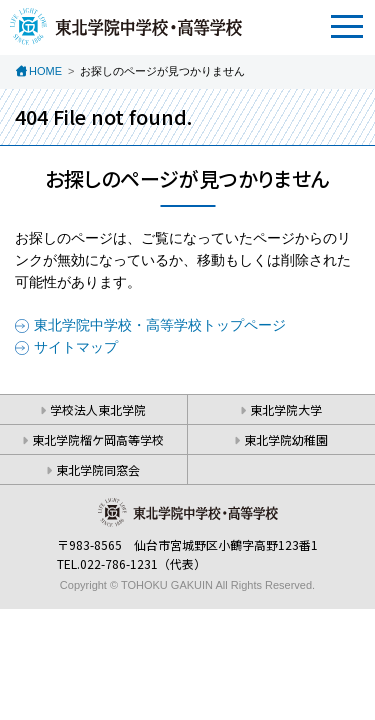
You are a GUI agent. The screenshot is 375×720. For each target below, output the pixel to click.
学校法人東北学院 (98, 409)
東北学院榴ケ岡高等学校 (98, 439)
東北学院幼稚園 (286, 439)
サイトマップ (76, 347)
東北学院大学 (286, 409)
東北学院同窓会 (98, 469)
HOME (45, 71)
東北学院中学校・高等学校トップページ (160, 325)
